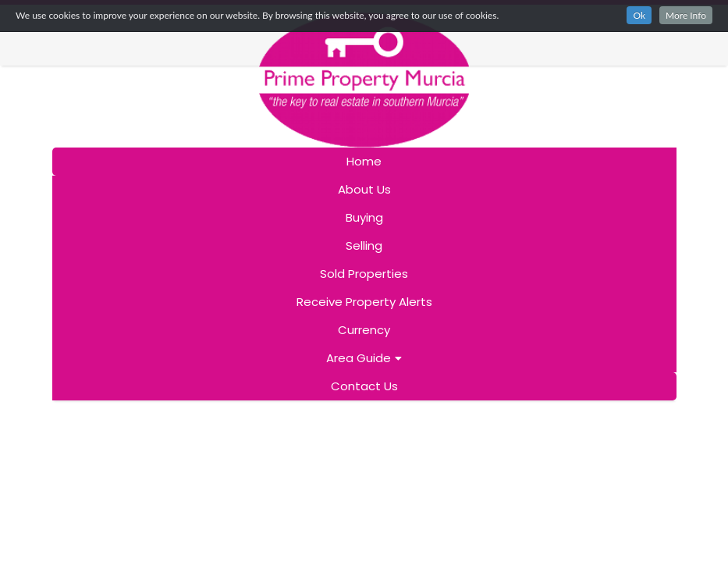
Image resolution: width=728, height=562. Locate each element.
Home (364, 161)
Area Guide (364, 358)
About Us (364, 189)
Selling (364, 245)
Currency (364, 330)
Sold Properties (364, 274)
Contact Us (364, 386)
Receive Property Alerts (364, 302)
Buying (364, 217)
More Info (686, 15)
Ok (639, 15)
